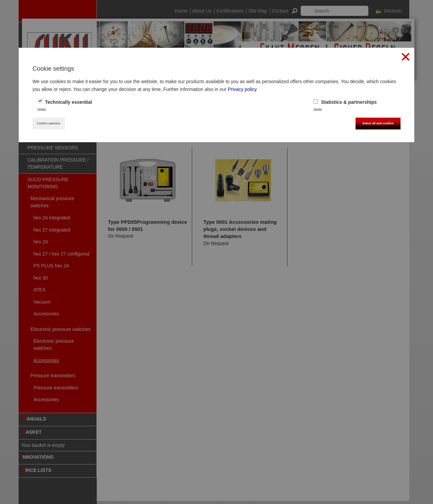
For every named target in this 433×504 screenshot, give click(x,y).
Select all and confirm (378, 123)
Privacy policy (242, 89)
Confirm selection (49, 123)
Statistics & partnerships (345, 102)
